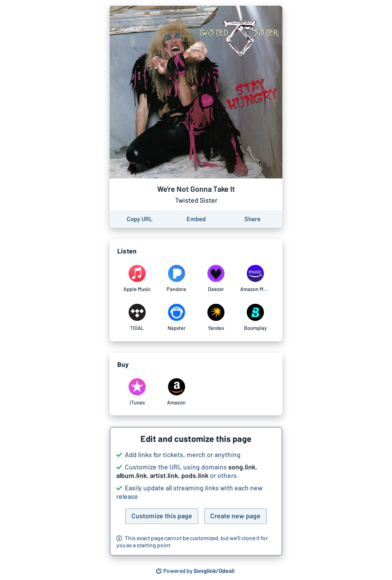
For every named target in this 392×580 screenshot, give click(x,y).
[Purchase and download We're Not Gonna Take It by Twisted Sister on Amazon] (176, 392)
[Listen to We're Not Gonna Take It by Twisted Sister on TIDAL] (137, 318)
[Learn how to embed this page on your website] (196, 219)
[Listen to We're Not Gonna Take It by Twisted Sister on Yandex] (216, 318)
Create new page (235, 516)
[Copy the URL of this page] (140, 219)
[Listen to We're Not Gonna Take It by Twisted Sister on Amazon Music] (255, 279)
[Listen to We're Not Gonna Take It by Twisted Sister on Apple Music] (137, 279)
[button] (196, 491)
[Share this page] (252, 219)
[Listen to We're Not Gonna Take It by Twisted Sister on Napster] (176, 318)
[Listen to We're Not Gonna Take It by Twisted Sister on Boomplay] (255, 318)
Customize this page (162, 516)
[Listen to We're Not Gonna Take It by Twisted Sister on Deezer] (216, 279)
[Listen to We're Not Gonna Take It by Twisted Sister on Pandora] (176, 279)
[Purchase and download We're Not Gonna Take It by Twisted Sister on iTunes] (137, 392)
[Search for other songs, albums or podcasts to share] (196, 571)
